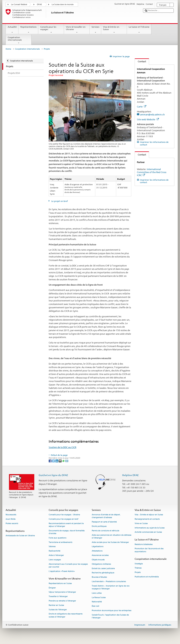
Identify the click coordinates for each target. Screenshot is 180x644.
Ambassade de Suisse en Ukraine (20, 536)
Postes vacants (12, 523)
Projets (138, 573)
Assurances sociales (100, 555)
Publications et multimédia (147, 577)
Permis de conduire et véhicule (105, 531)
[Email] (67, 461)
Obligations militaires (101, 564)
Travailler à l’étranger (58, 597)
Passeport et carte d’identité (104, 522)
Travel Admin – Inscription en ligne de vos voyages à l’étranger (111, 587)
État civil (95, 606)
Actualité (12, 30)
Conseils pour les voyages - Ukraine (64, 515)
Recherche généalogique (103, 573)
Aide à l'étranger (56, 555)
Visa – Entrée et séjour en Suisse (149, 515)
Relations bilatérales (144, 544)
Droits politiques (99, 526)
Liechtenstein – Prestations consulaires (109, 581)
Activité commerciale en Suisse (148, 532)
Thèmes (138, 568)
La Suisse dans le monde (63, 4)
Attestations (97, 551)
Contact (140, 61)
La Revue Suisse (99, 597)
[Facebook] (50, 461)
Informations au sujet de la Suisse (150, 528)
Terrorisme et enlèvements (60, 542)
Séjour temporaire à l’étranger (62, 592)
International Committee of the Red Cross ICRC (152, 172)
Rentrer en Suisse (56, 605)
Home (8, 49)
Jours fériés (11, 519)
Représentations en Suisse (60, 583)
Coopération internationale (19, 40)
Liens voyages (55, 560)
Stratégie (139, 564)
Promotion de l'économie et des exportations (149, 550)
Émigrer (52, 588)
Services (95, 30)
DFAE (39, 4)
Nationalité (97, 602)
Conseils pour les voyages (51, 30)
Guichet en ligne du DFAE (53, 475)
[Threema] (60, 461)
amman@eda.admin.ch (152, 114)
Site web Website (148, 119)
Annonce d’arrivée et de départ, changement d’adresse (106, 516)
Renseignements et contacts (147, 519)
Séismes (52, 547)
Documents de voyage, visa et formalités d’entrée (67, 532)
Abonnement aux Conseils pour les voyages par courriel (68, 565)
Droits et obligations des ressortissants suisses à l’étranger (66, 615)
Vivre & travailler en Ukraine (77, 30)
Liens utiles (97, 593)
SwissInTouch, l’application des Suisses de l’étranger (110, 616)
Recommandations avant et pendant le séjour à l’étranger (66, 525)
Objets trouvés (98, 560)
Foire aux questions (57, 538)
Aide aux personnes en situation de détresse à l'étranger (112, 536)
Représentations (28, 30)
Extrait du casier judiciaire (103, 568)
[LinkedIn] (57, 461)
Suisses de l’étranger (58, 610)
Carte (142, 107)
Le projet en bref (59, 201)
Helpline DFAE (130, 475)
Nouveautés (11, 515)
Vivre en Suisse (141, 523)
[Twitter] (54, 461)
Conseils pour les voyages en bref (63, 519)
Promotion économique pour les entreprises (112, 610)
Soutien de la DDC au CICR (62, 447)
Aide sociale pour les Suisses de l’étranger (110, 542)
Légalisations (98, 547)
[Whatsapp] (64, 461)
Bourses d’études (99, 577)
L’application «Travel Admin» (62, 571)
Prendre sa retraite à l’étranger (62, 601)
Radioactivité (54, 551)
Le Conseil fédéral (19, 4)
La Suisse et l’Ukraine (139, 30)
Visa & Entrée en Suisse (114, 30)
